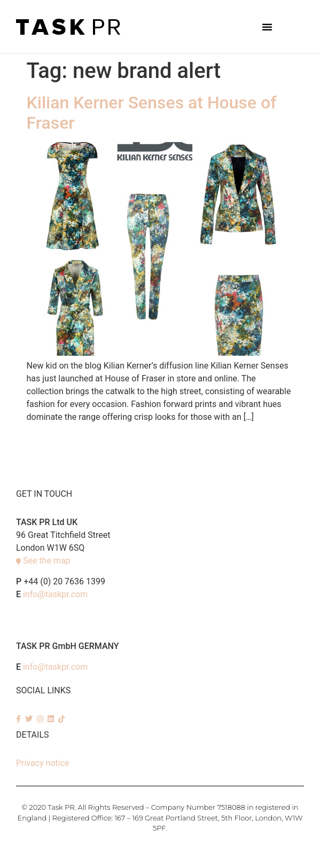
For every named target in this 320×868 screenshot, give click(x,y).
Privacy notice (43, 763)
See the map (47, 561)
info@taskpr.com (55, 594)
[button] (267, 27)
